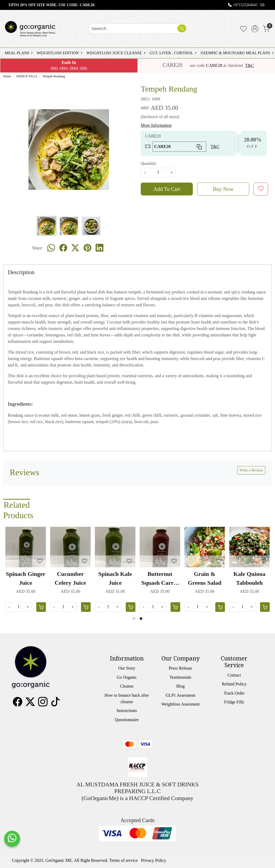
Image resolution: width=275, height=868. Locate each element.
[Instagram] (43, 704)
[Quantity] (198, 607)
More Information (156, 125)
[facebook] (63, 248)
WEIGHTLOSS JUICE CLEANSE (116, 53)
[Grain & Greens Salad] (205, 547)
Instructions (127, 711)
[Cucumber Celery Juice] (70, 547)
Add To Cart (167, 189)
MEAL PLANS (19, 53)
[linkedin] (99, 248)
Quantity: (149, 163)
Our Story (127, 668)
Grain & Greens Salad (205, 578)
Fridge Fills (234, 702)
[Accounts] (255, 29)
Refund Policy (234, 684)
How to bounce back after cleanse (127, 698)
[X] (30, 704)
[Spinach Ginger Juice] (26, 547)
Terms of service (124, 860)
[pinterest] (87, 248)
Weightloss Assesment (180, 704)
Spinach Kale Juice (115, 578)
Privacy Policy (154, 860)
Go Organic (127, 677)
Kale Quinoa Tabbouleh (249, 578)
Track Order (234, 693)
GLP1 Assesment (181, 695)
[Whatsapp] (51, 248)
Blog (180, 686)
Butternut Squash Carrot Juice (160, 579)
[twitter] (75, 248)
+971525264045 (245, 5)
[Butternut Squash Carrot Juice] (160, 547)
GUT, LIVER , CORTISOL (173, 53)
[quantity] (158, 172)
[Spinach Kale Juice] (115, 547)
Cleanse (127, 686)
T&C (250, 65)
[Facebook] (18, 704)
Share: (37, 248)
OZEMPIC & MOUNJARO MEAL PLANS (237, 53)
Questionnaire (127, 720)
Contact (234, 675)
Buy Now (223, 189)
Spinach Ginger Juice (26, 578)
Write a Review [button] (251, 470)
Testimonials (180, 677)
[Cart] (220, 607)
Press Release (180, 668)
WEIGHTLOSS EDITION (59, 53)
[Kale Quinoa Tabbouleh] (249, 547)
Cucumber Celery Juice (70, 578)
